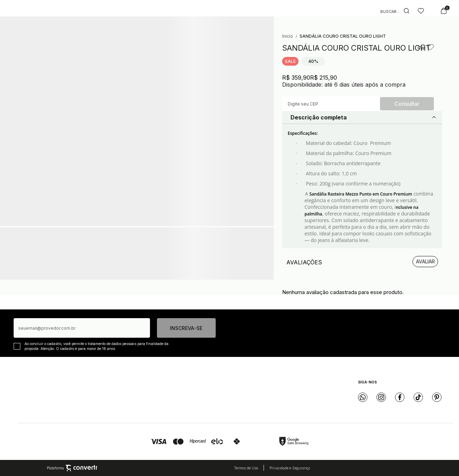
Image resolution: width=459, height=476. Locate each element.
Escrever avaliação (425, 262)
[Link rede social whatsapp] (363, 397)
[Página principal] (235, 11)
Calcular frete (407, 104)
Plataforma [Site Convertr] (72, 468)
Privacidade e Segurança (290, 468)
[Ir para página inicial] (288, 36)
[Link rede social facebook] (400, 397)
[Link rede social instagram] (381, 397)
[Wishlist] (421, 11)
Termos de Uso (246, 468)
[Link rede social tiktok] (418, 397)
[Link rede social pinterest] (437, 397)
